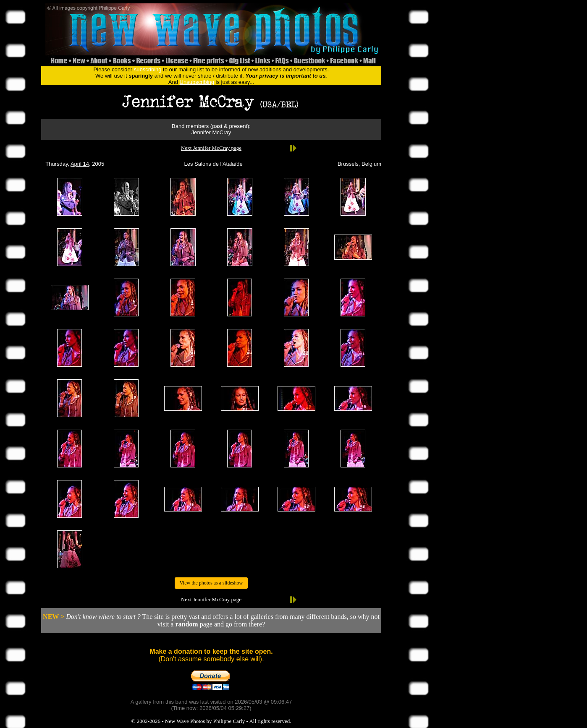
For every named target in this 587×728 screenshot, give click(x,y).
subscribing (148, 69)
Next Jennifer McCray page (211, 148)
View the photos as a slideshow (211, 583)
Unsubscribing (197, 82)
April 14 (80, 164)
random (186, 624)
